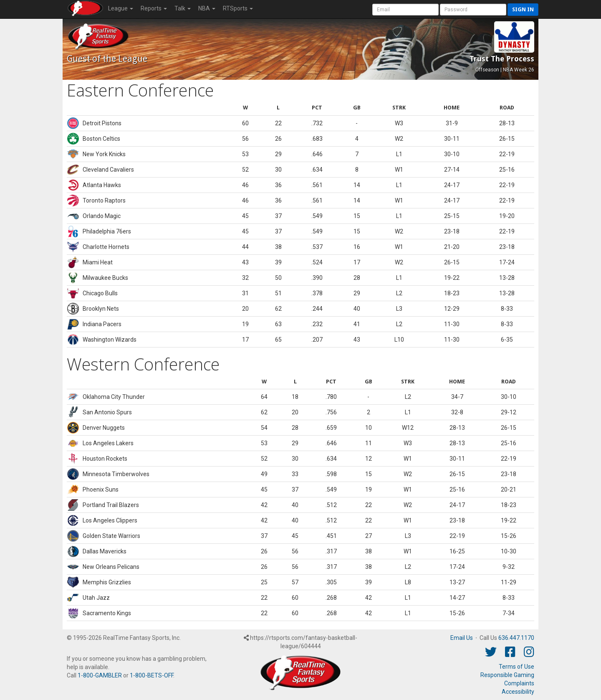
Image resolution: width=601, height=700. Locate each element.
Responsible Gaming (507, 675)
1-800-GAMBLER (100, 675)
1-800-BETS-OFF (152, 675)
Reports (154, 8)
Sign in (523, 9)
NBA (207, 8)
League (121, 8)
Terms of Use (516, 667)
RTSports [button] (238, 8)
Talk (183, 8)
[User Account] (405, 10)
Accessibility (518, 692)
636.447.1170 (516, 638)
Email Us (462, 638)
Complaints (519, 683)
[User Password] (473, 10)
